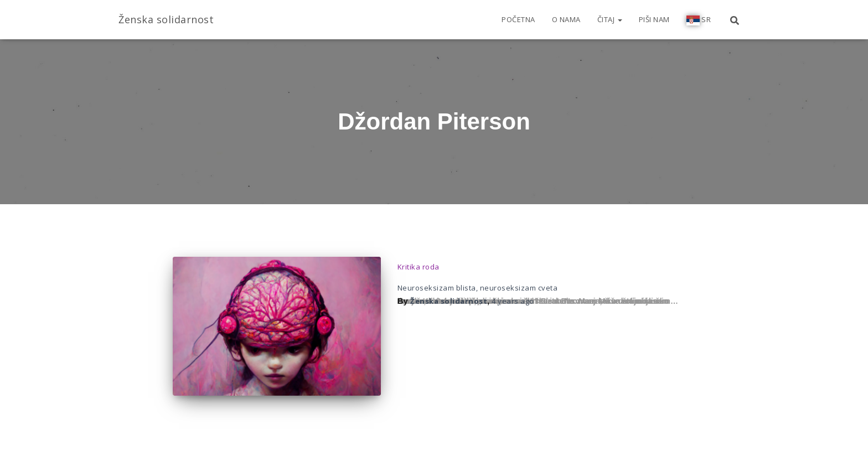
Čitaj (610, 19)
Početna (518, 19)
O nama (566, 19)
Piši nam (654, 19)
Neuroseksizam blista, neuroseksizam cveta (478, 288)
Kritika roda (418, 267)
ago (513, 301)
